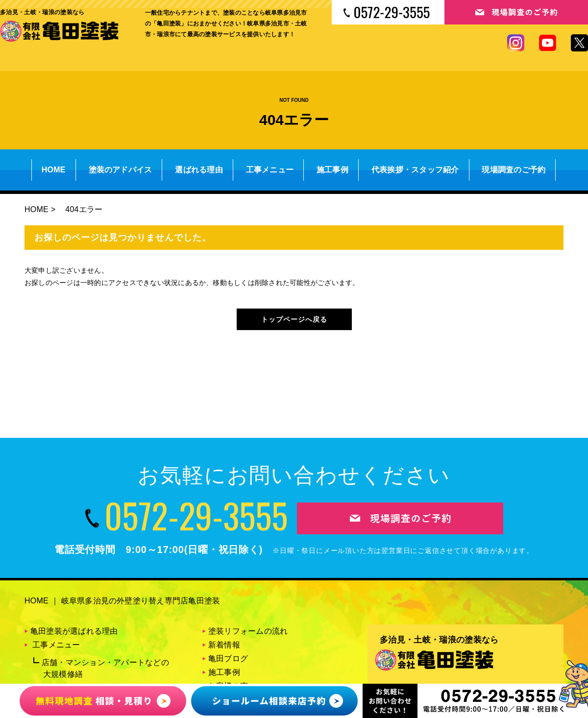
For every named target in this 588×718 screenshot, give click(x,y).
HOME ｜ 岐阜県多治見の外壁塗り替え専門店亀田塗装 (122, 601)
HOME (54, 170)
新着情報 (224, 645)
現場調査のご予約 (514, 170)
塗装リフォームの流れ (248, 631)
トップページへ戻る (294, 319)
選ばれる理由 (199, 170)
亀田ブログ (228, 658)
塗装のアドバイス (121, 170)
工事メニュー (270, 170)
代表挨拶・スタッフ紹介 (415, 170)
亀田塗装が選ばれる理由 (74, 631)
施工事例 (332, 170)
